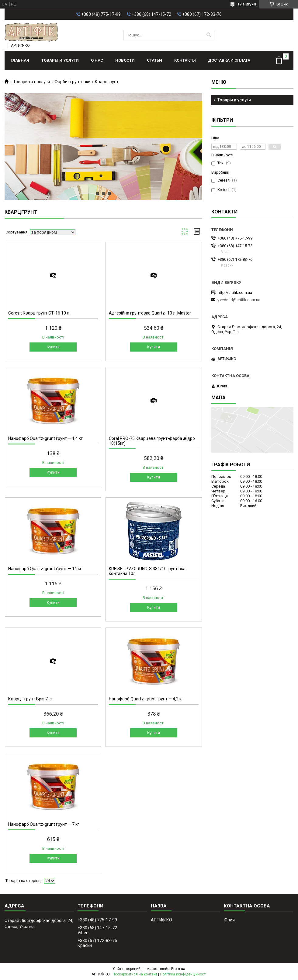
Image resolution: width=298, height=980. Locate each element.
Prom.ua (178, 969)
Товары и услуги (60, 60)
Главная (20, 60)
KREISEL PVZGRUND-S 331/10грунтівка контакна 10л (147, 571)
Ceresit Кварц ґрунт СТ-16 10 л (39, 313)
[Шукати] (209, 35)
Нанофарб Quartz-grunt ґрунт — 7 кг (44, 824)
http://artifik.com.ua (235, 293)
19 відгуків (247, 4)
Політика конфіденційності (183, 974)
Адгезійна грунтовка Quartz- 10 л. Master (150, 313)
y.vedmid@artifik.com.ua (239, 300)
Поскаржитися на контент (135, 974)
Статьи (154, 60)
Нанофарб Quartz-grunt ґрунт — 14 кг (45, 569)
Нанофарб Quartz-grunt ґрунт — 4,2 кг (146, 699)
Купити (53, 347)
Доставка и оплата (229, 60)
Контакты (185, 60)
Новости (125, 60)
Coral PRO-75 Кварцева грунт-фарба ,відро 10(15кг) (152, 441)
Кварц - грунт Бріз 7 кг (30, 699)
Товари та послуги (31, 82)
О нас (97, 60)
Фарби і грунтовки (73, 82)
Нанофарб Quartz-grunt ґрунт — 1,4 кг (45, 438)
